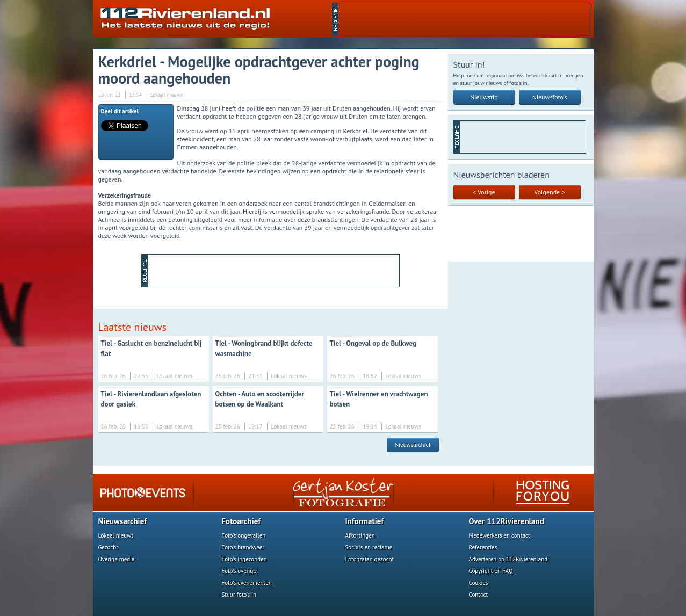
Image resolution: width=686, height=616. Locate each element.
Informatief (365, 521)
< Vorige (484, 192)
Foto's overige (239, 571)
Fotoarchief (241, 521)
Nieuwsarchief (413, 445)
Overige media (117, 559)
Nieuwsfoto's (550, 97)
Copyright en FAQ (491, 571)
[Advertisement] (464, 19)
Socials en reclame (369, 547)
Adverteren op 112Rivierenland (508, 559)
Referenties (483, 547)
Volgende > (550, 192)
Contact (479, 595)
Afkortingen (360, 535)
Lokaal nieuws (116, 535)
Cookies (479, 583)
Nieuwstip (484, 97)
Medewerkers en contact (500, 535)
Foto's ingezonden (244, 559)
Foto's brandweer (243, 547)
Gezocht (109, 547)
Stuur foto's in (239, 595)
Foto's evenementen (247, 583)
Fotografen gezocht (370, 559)
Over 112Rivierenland (507, 521)
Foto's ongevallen (244, 535)
